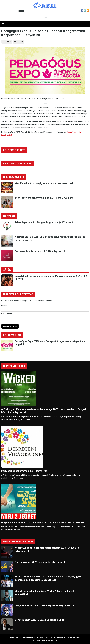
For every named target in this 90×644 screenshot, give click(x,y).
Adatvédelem (50, 638)
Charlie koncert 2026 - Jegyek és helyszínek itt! (40, 562)
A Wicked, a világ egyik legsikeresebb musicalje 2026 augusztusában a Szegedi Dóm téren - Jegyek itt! (44, 411)
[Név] (45, 310)
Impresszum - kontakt (33, 638)
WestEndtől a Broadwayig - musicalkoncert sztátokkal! (44, 183)
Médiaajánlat (15, 638)
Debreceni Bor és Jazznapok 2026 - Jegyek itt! (40, 251)
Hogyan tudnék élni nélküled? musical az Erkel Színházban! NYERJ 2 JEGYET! (43, 523)
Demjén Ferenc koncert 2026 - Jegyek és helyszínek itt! (44, 605)
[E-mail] (45, 318)
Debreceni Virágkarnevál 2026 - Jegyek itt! (24, 471)
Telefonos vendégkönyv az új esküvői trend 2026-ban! (44, 198)
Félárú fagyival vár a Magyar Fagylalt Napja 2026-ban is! (45, 222)
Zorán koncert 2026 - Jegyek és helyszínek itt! (40, 620)
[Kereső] (10, 11)
